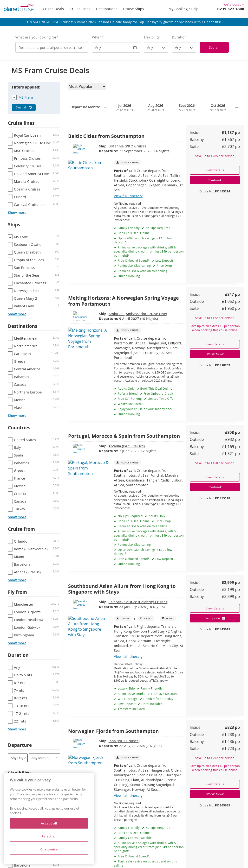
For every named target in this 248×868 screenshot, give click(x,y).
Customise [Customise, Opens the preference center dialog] (49, 849)
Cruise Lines (80, 9)
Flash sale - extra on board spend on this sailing (145, 863)
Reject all (49, 836)
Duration (179, 37)
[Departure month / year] (45, 758)
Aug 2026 (156, 108)
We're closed (234, 4)
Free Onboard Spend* (133, 261)
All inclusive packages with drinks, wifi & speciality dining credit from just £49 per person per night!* (149, 251)
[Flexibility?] (156, 47)
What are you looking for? (37, 37)
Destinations (107, 9)
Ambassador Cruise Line (130, 314)
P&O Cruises (120, 146)
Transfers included (131, 709)
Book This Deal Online (133, 233)
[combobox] (52, 47)
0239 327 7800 (231, 9)
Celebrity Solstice (107, 602)
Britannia (101, 146)
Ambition (101, 314)
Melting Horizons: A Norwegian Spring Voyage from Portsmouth (124, 301)
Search (214, 47)
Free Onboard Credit (158, 394)
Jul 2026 (125, 108)
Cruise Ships (134, 9)
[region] (49, 818)
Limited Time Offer (161, 399)
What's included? (129, 404)
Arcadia (99, 446)
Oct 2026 (218, 108)
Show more (17, 212)
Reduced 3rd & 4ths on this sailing (142, 271)
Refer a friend (127, 394)
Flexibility (152, 37)
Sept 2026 (187, 108)
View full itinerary (128, 196)
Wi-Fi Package (127, 699)
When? (98, 37)
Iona (97, 741)
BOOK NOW (215, 354)
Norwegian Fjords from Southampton (113, 731)
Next (237, 109)
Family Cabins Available (134, 838)
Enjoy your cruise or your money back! (145, 409)
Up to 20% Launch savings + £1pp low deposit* (143, 240)
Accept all (49, 823)
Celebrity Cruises (137, 602)
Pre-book (215, 180)
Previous (106, 109)
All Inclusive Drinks (131, 694)
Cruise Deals (53, 9)
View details (215, 170)
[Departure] (18, 758)
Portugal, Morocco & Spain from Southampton (124, 436)
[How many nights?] (184, 47)
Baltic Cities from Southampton (106, 136)
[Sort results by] (87, 87)
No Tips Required (158, 228)
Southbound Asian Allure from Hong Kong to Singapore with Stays (122, 589)
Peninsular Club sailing (134, 266)
